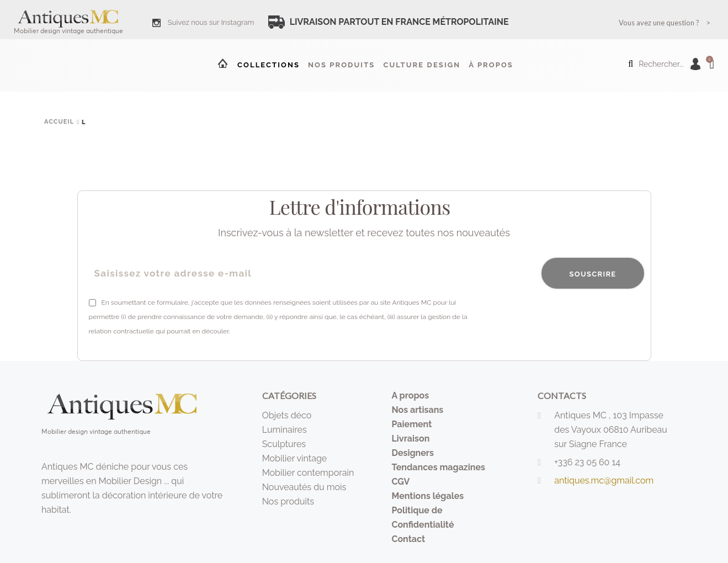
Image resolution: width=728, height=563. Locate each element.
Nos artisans (417, 410)
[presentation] (561, 317)
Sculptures (284, 444)
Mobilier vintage (295, 458)
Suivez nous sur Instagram (211, 22)
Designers (413, 453)
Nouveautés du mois (304, 487)
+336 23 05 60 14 (587, 462)
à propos (491, 65)
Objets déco (287, 415)
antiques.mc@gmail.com (604, 480)
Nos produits (341, 65)
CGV (400, 482)
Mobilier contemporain (308, 473)
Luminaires (285, 430)
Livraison (410, 439)
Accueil (222, 63)
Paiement (411, 424)
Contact (408, 539)
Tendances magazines (438, 467)
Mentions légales (427, 496)
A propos (410, 395)
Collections (269, 65)
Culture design (422, 65)
